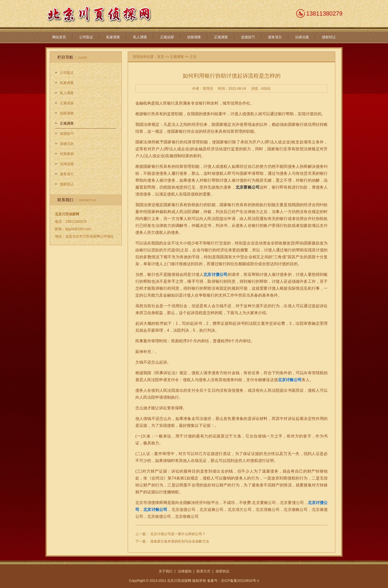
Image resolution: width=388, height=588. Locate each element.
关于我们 (166, 571)
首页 (161, 57)
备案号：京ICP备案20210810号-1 (233, 581)
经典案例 (67, 154)
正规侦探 (167, 37)
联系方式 (203, 571)
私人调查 (140, 37)
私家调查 (113, 37)
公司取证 (86, 37)
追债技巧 (248, 37)
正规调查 (221, 37)
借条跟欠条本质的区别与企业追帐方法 (180, 541)
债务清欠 (275, 37)
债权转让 (329, 37)
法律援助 (185, 571)
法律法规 (302, 37)
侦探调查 (194, 37)
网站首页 (59, 37)
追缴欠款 (67, 144)
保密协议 (222, 571)
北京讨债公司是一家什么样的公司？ (178, 534)
